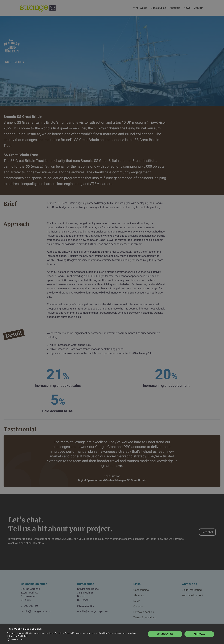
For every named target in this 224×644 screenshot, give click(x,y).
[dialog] (112, 322)
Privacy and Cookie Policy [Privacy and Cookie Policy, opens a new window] (18, 636)
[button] (75, 640)
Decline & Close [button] (165, 634)
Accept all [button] (199, 634)
